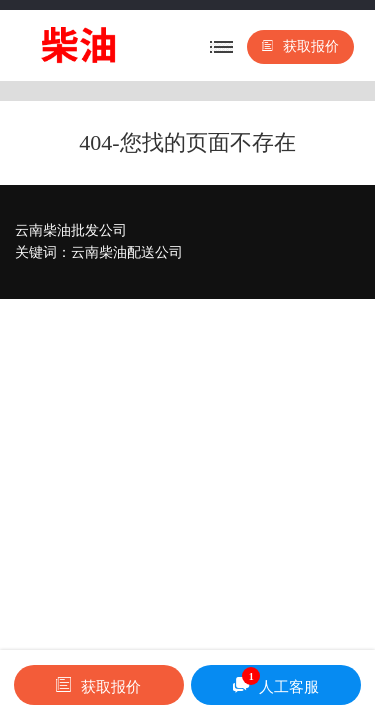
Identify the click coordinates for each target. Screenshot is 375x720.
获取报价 (300, 46)
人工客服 (276, 681)
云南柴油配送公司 (127, 252)
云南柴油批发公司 (71, 230)
